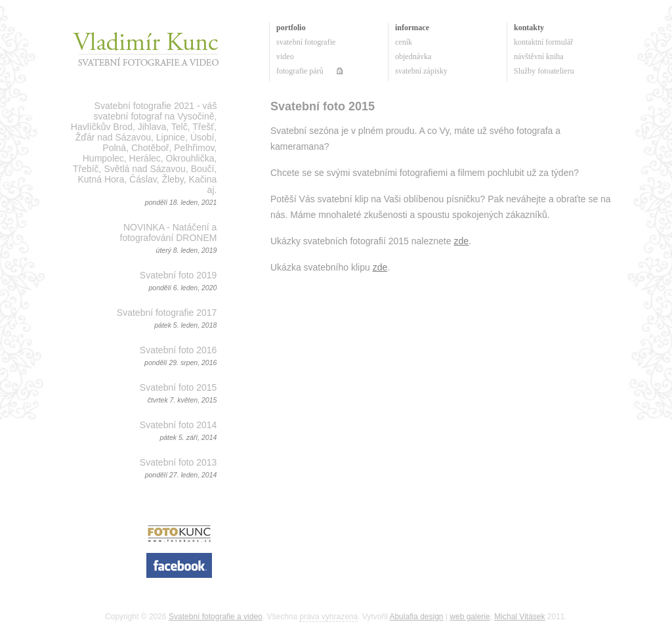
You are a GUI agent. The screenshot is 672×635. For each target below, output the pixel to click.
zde (461, 241)
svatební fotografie (306, 42)
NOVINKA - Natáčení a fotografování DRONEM (169, 232)
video (285, 56)
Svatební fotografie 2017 (167, 313)
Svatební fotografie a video (216, 617)
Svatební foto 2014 (178, 425)
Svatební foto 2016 (178, 350)
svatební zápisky (421, 71)
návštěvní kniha (539, 56)
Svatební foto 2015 (178, 387)
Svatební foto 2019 (178, 275)
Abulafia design (416, 617)
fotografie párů (300, 71)
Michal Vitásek (519, 617)
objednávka (413, 56)
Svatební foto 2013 (178, 462)
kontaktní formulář (543, 42)
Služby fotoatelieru (544, 71)
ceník (404, 42)
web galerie (470, 617)
